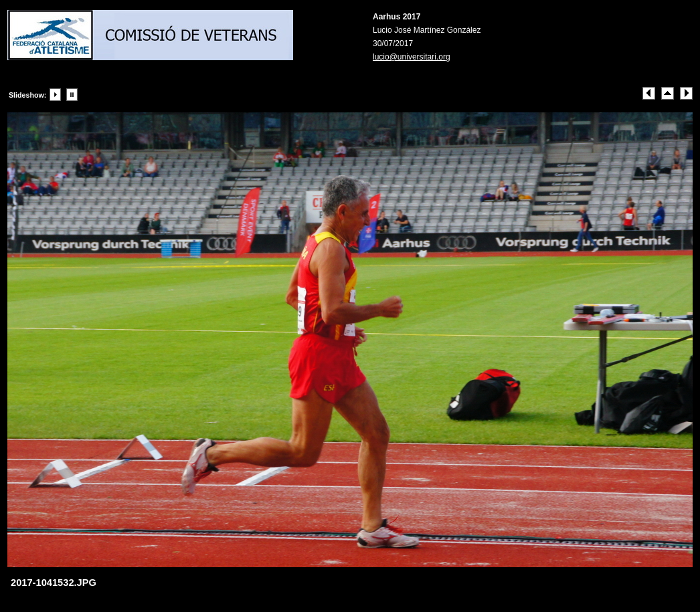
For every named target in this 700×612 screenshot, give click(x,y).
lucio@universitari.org (412, 57)
